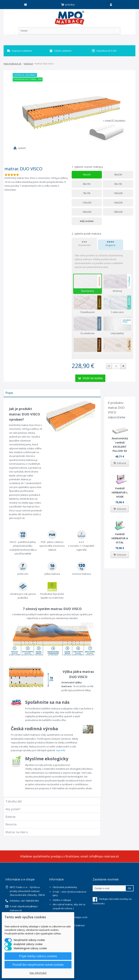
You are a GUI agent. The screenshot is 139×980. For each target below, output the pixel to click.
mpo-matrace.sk (12, 64)
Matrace (28, 64)
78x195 (87, 193)
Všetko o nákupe (62, 900)
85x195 (118, 184)
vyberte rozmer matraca (88, 167)
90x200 (87, 174)
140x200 (118, 203)
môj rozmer (87, 221)
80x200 (118, 174)
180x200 (118, 212)
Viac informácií (38, 973)
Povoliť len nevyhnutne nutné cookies (38, 965)
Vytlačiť (22, 148)
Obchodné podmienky (65, 887)
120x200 (87, 203)
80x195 (87, 184)
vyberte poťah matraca (87, 234)
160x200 (87, 212)
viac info (61, 750)
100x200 (118, 193)
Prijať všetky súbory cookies (38, 956)
